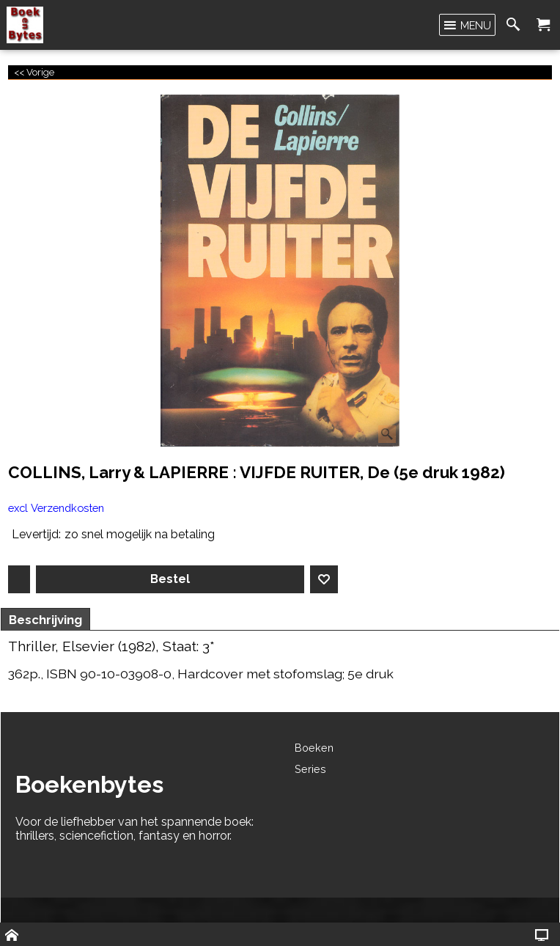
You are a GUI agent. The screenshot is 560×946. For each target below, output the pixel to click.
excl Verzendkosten (56, 508)
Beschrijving (45, 620)
